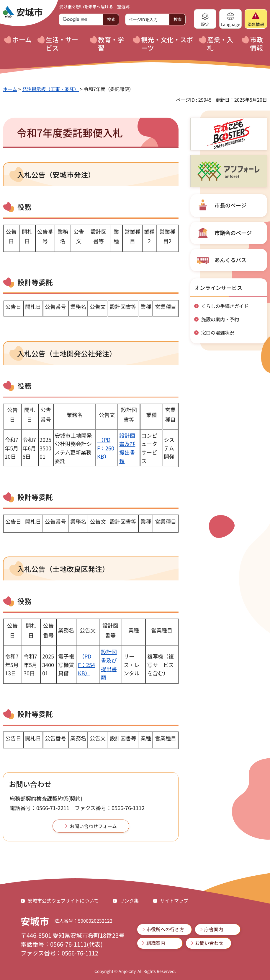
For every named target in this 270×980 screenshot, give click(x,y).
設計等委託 (35, 714)
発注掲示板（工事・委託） (50, 89)
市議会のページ (233, 233)
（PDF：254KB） (86, 665)
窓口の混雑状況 (218, 332)
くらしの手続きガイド (225, 306)
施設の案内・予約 (220, 319)
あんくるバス (230, 260)
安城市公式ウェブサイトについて (63, 901)
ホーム (10, 89)
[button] (205, 19)
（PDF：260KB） (106, 448)
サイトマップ (174, 901)
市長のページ (230, 205)
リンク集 (129, 901)
